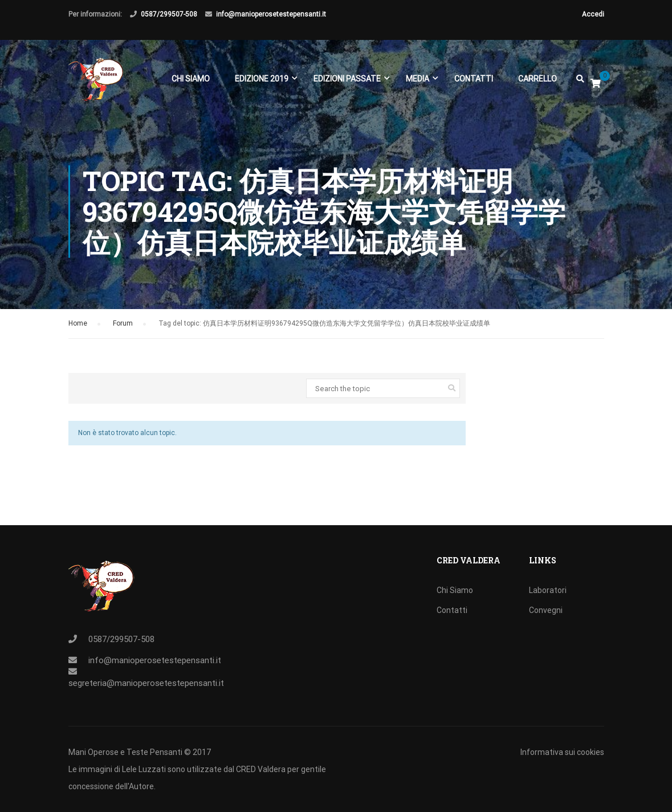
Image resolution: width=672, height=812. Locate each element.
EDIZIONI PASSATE (347, 79)
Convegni (546, 610)
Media (418, 79)
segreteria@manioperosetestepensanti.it (146, 683)
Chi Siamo (191, 79)
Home (78, 326)
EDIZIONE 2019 (262, 79)
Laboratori (548, 590)
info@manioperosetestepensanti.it (271, 14)
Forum (123, 326)
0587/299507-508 (169, 14)
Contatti (474, 79)
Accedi (593, 14)
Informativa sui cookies (562, 752)
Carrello (537, 79)
